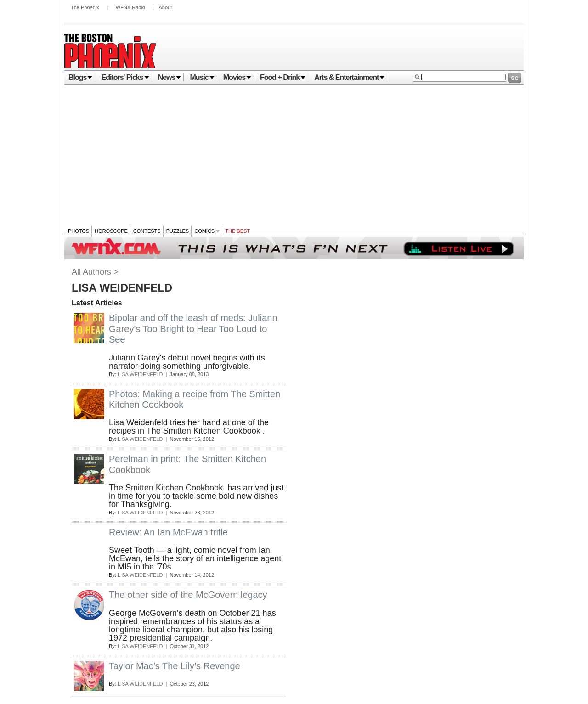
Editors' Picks (125, 77)
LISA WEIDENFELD (140, 374)
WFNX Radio (130, 7)
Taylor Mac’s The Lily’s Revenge (175, 666)
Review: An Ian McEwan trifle (168, 532)
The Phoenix (85, 7)
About (165, 7)
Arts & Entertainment (349, 77)
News (170, 77)
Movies (237, 77)
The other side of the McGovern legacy (188, 595)
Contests (147, 231)
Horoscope (111, 231)
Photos (79, 231)
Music (202, 77)
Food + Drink (283, 77)
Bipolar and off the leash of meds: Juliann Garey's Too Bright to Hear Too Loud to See (193, 329)
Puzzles (178, 231)
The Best (237, 231)
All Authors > (95, 272)
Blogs (80, 77)
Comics (207, 231)
